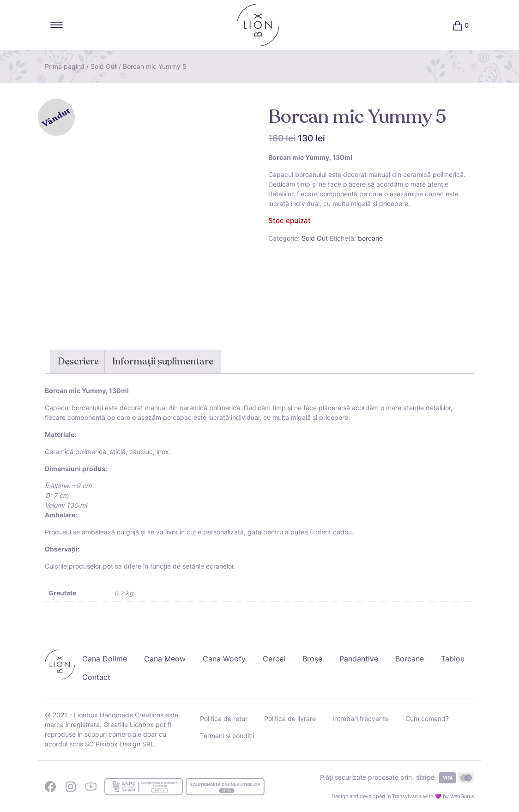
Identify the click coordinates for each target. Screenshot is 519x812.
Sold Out (104, 66)
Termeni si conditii (227, 736)
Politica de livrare (290, 718)
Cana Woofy (224, 659)
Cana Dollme (105, 659)
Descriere (78, 361)
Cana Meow (165, 659)
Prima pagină (65, 66)
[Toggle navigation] (57, 25)
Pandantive (359, 659)
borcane (370, 238)
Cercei (274, 659)
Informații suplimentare (163, 361)
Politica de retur (224, 718)
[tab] (78, 362)
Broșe (312, 659)
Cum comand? (427, 718)
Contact (96, 677)
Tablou (453, 659)
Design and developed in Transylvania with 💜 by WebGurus (403, 796)
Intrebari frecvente (361, 718)
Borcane (410, 659)
